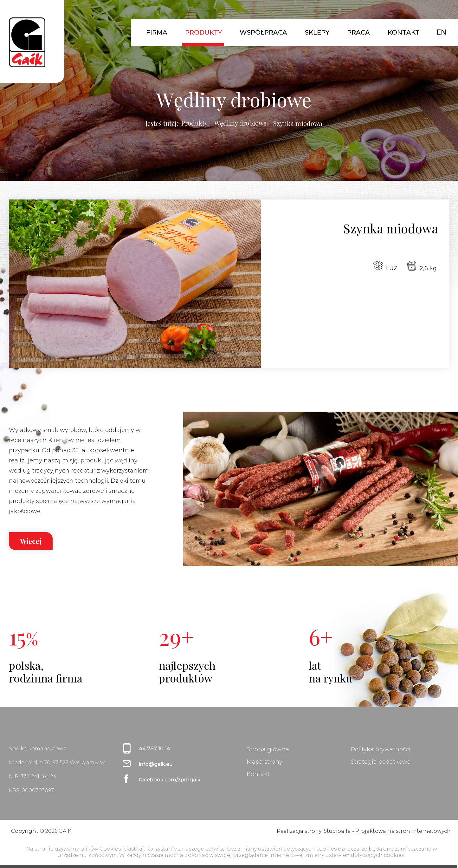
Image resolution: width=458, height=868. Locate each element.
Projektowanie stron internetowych (403, 831)
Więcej (31, 541)
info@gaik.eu (156, 764)
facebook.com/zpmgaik (170, 780)
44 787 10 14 (155, 749)
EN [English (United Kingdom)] (441, 32)
